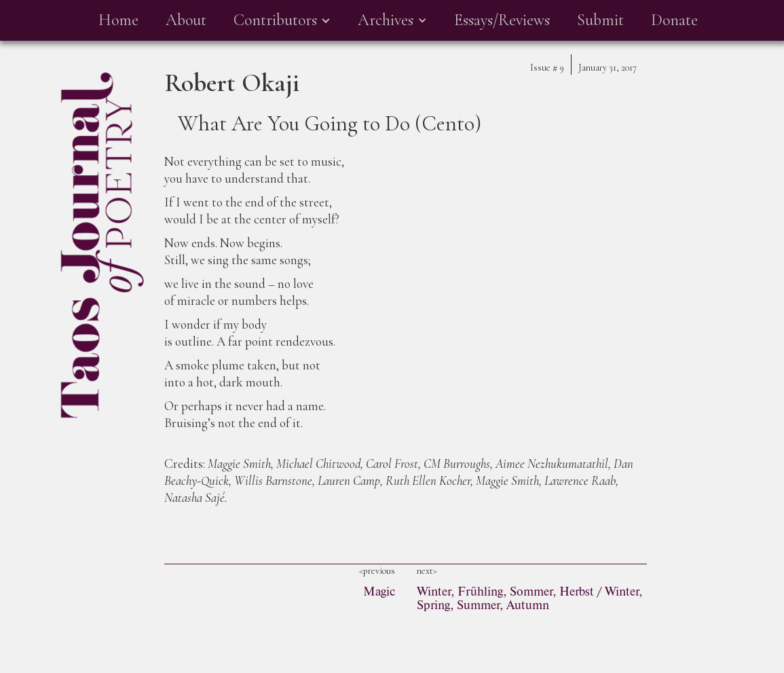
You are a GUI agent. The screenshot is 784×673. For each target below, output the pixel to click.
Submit (600, 20)
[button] (282, 20)
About (186, 20)
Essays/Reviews (502, 20)
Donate (674, 20)
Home (118, 20)
